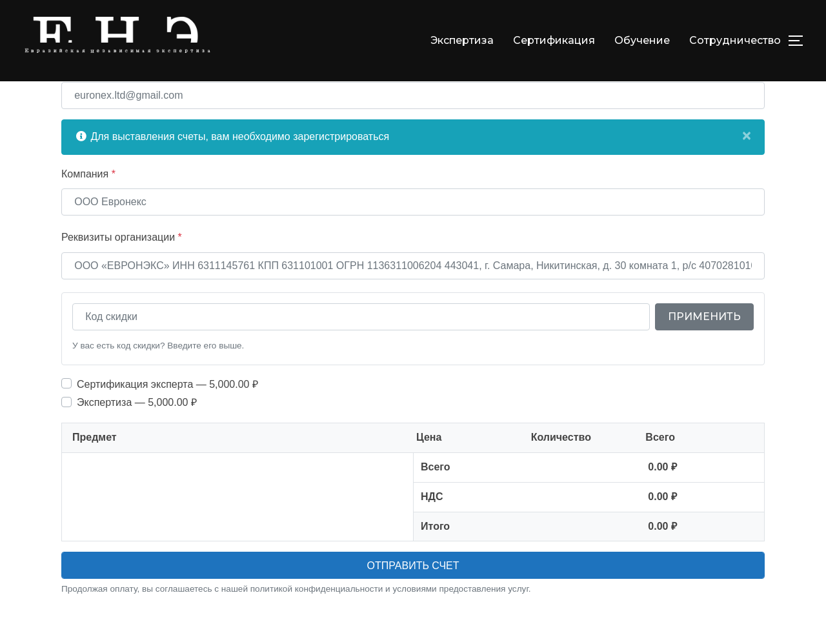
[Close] (747, 165)
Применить (704, 346)
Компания (88, 203)
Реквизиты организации (122, 267)
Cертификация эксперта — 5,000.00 (167, 413)
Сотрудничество (735, 40)
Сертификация (554, 40)
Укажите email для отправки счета (146, 96)
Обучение (642, 40)
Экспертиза (462, 40)
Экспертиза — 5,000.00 (137, 432)
